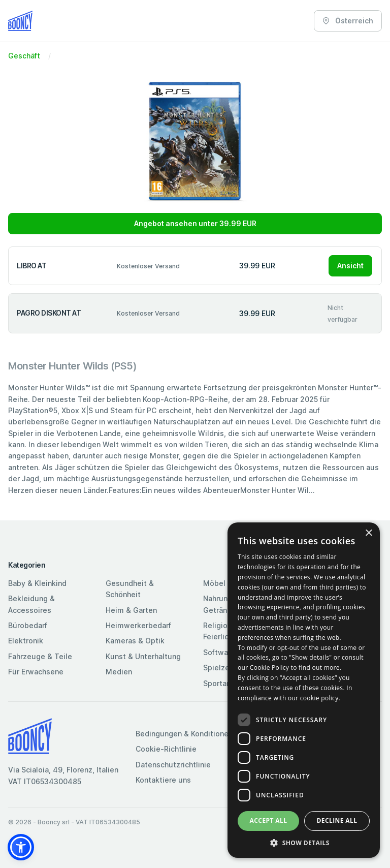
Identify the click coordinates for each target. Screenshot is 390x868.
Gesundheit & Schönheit (130, 589)
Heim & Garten (131, 610)
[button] (21, 847)
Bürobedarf (28, 625)
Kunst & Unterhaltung (143, 656)
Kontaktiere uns (163, 780)
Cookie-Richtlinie (166, 749)
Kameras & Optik (135, 641)
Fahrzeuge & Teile (40, 656)
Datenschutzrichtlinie (173, 765)
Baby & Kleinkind (37, 583)
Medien (119, 672)
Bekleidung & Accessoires (31, 604)
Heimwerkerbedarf (138, 625)
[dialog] (304, 690)
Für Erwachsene (36, 672)
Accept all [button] (269, 820)
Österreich (348, 21)
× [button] (368, 533)
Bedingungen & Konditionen (184, 734)
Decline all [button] (337, 820)
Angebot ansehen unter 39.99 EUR (195, 223)
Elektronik (26, 641)
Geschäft (24, 56)
